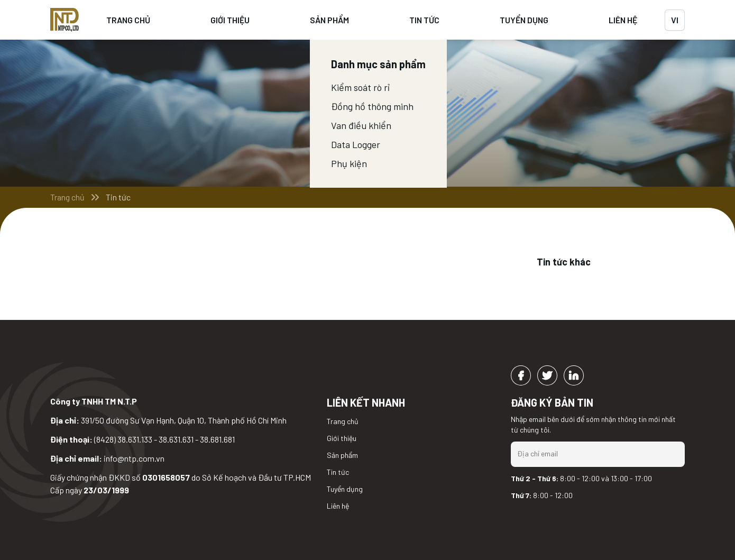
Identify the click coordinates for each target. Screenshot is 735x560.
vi (675, 20)
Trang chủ (128, 20)
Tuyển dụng (524, 20)
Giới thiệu (230, 20)
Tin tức (424, 20)
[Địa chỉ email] (598, 454)
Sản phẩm (329, 20)
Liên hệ (623, 20)
